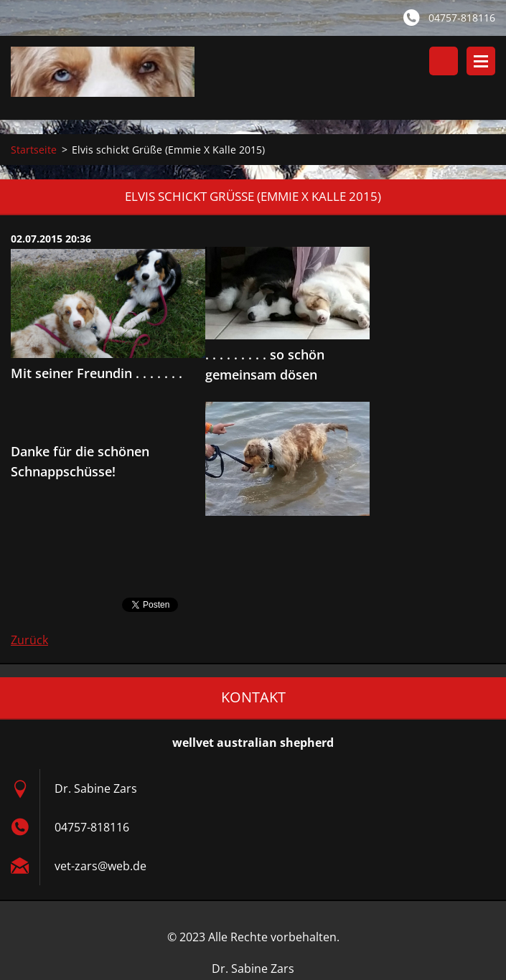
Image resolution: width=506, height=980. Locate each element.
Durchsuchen (444, 61)
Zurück (29, 640)
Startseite (34, 150)
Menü (481, 61)
